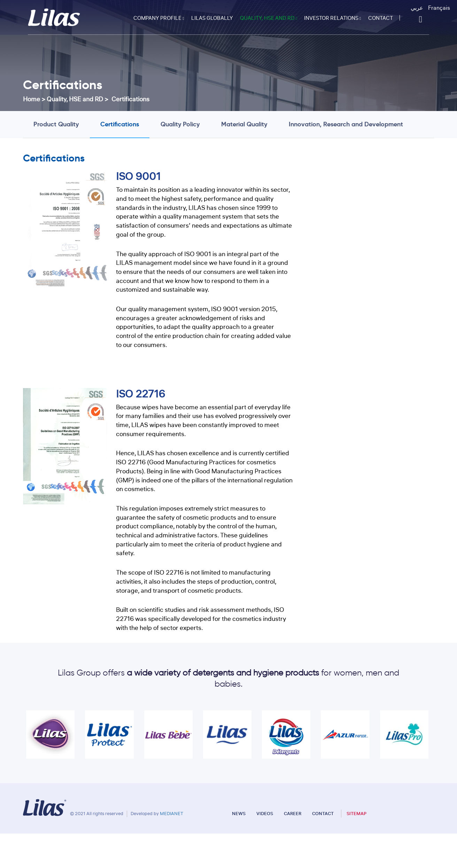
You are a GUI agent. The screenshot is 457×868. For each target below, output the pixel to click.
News (239, 814)
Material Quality (244, 124)
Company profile (159, 18)
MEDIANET (172, 814)
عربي (417, 8)
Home (32, 99)
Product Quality (56, 124)
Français (439, 8)
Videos (265, 814)
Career (293, 814)
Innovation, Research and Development (346, 124)
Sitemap (357, 814)
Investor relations (332, 18)
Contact (381, 18)
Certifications (120, 124)
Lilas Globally (212, 18)
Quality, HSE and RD (269, 18)
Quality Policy (180, 124)
